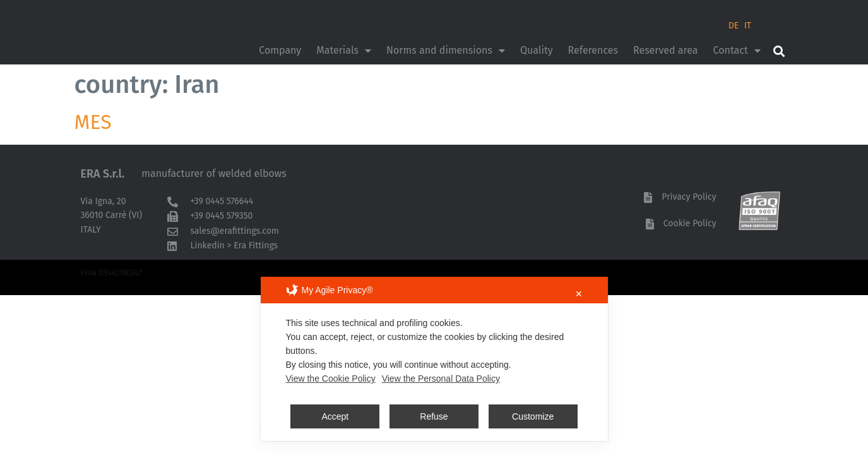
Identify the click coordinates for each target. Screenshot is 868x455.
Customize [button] (533, 416)
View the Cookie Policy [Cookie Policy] (331, 379)
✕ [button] (579, 294)
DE (734, 26)
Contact (737, 51)
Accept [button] (335, 416)
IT (748, 26)
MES (93, 122)
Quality (537, 50)
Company (280, 50)
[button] (779, 51)
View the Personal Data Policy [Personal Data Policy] (441, 379)
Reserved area (666, 50)
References (593, 50)
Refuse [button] (434, 416)
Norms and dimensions (446, 51)
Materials (344, 51)
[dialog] (434, 359)
